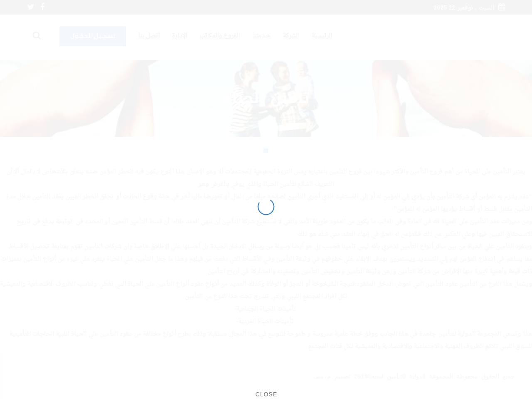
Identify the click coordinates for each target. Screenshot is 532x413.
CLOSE (266, 394)
